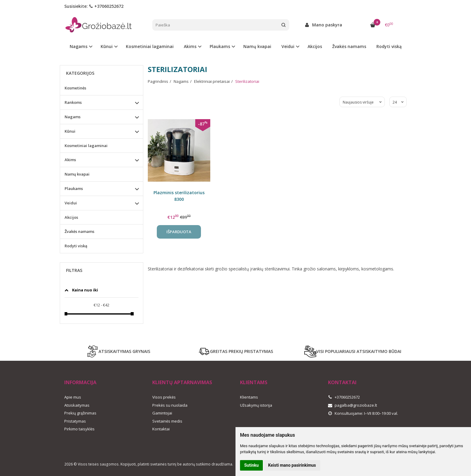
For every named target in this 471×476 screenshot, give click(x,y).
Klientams (254, 382)
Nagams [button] (79, 46)
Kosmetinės (75, 88)
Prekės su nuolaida (170, 405)
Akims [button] (190, 46)
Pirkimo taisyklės (79, 429)
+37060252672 (106, 6)
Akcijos (315, 46)
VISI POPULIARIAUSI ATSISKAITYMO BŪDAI (353, 351)
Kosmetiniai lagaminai (150, 46)
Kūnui (70, 131)
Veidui (71, 203)
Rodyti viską (389, 46)
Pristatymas (75, 421)
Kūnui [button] (107, 46)
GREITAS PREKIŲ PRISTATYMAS (235, 351)
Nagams (73, 117)
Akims (70, 160)
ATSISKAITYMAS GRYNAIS (118, 351)
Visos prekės (164, 397)
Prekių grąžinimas (80, 413)
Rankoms (73, 102)
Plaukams (74, 188)
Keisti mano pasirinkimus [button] (292, 465)
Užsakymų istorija (256, 405)
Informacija (80, 382)
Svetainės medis (167, 421)
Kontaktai (161, 429)
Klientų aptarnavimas (182, 382)
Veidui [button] (288, 46)
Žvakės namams (349, 46)
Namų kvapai (257, 46)
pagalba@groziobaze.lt (352, 405)
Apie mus (73, 397)
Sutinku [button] (251, 465)
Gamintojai (162, 413)
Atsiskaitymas (77, 405)
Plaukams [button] (220, 46)
